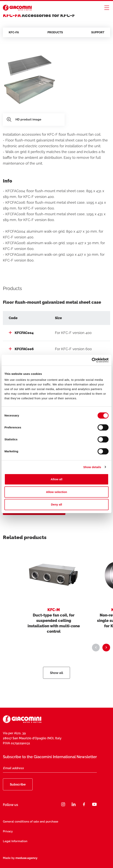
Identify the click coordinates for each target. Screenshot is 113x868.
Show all (56, 673)
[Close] (104, 842)
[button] (96, 648)
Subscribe (18, 784)
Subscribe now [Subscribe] (56, 858)
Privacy (8, 831)
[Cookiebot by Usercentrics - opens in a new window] (92, 360)
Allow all (57, 479)
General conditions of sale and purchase (31, 822)
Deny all (56, 504)
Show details (92, 467)
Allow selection (56, 492)
